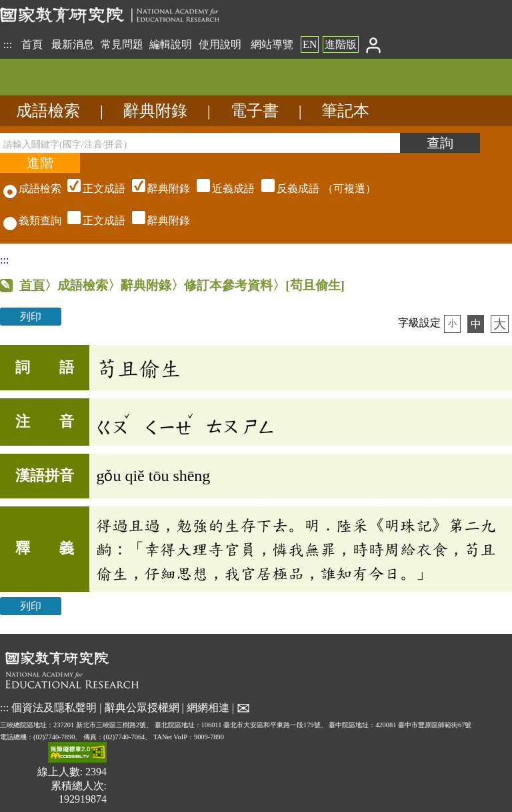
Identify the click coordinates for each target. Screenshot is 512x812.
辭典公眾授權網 (142, 707)
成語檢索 (48, 111)
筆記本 (345, 111)
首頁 (32, 44)
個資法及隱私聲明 (54, 707)
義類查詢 (32, 221)
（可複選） (220, 188)
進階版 (341, 44)
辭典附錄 (155, 111)
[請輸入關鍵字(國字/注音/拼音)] (200, 143)
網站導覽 (272, 44)
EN (310, 44)
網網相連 (208, 707)
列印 (31, 317)
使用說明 (220, 44)
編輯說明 (171, 44)
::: (8, 44)
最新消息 (73, 44)
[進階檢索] (40, 163)
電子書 (255, 111)
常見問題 (122, 44)
